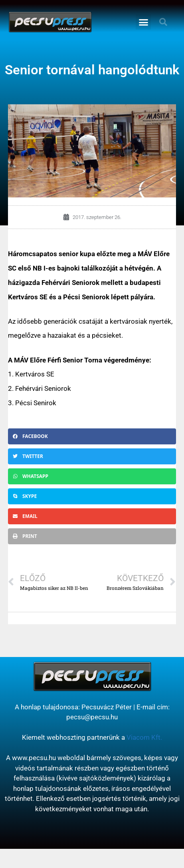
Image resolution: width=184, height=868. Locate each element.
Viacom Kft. (144, 737)
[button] (143, 22)
